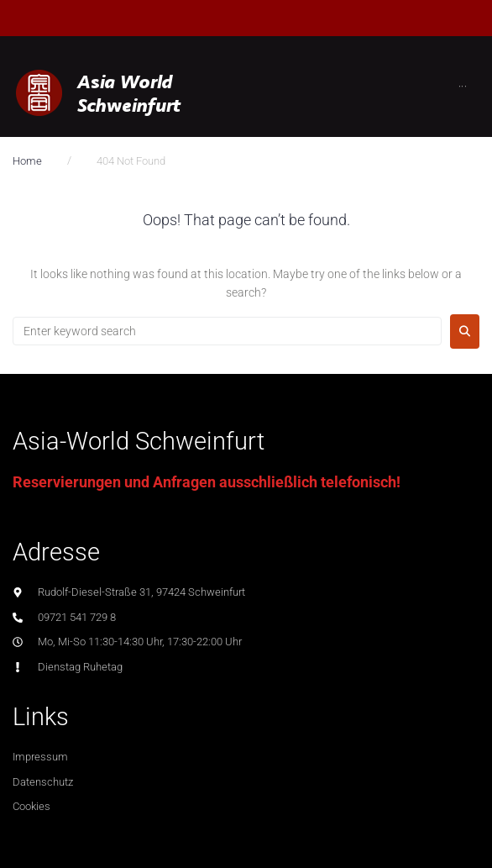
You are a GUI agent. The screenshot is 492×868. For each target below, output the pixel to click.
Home (27, 161)
